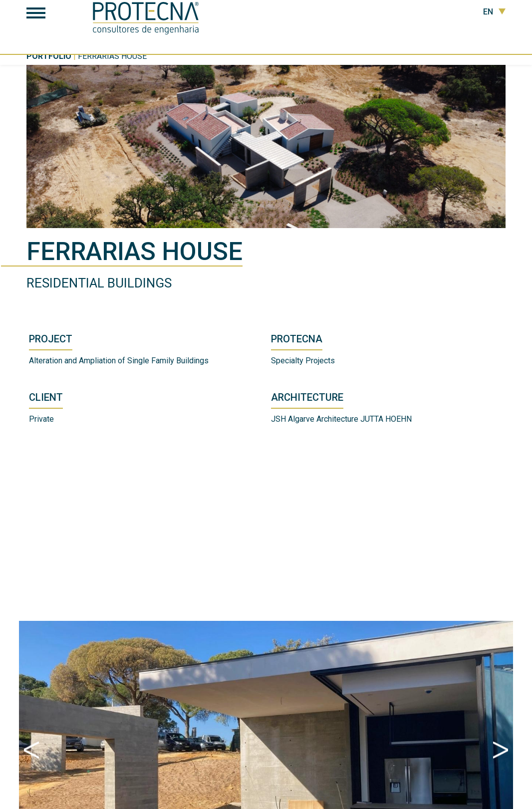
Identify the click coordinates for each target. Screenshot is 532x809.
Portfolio (49, 56)
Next (501, 750)
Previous (31, 750)
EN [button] (494, 12)
